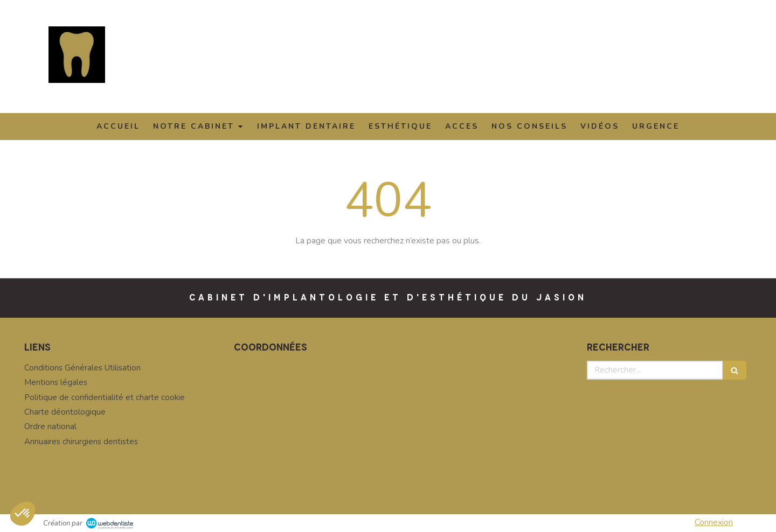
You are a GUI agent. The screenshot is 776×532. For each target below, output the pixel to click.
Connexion (714, 522)
